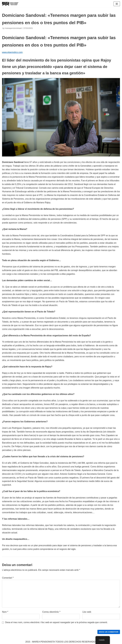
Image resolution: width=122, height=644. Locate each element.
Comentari (8, 578)
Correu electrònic (51, 612)
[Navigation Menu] (117, 4)
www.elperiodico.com (12, 52)
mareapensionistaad (13, 28)
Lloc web (87, 612)
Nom (5, 612)
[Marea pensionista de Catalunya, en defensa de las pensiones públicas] (10, 4)
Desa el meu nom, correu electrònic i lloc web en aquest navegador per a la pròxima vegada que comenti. (56, 622)
